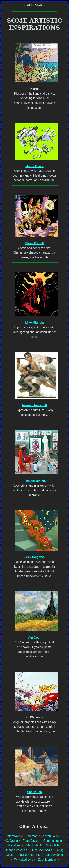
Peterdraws (13, 836)
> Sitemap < (34, 5)
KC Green (11, 841)
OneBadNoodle (42, 850)
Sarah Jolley (51, 836)
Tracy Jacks (31, 841)
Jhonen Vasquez (16, 850)
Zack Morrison (47, 860)
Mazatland (15, 845)
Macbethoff (34, 845)
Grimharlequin (53, 841)
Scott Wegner (54, 855)
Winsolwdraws (24, 860)
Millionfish (52, 845)
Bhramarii (32, 836)
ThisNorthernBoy (29, 855)
